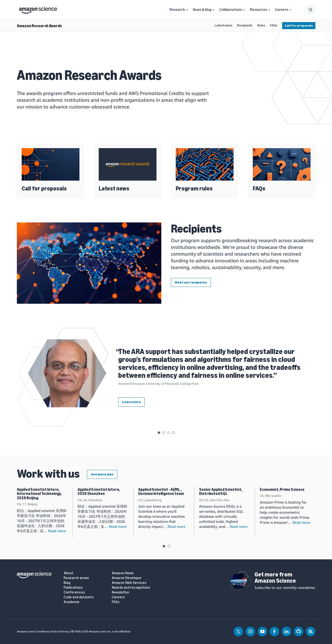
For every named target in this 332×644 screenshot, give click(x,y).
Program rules (194, 188)
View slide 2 (164, 433)
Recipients (245, 25)
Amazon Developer (127, 578)
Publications (73, 588)
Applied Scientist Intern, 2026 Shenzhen (99, 492)
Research (177, 10)
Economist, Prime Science (282, 489)
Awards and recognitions (131, 588)
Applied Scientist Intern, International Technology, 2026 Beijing (39, 494)
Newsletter (121, 592)
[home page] (38, 9)
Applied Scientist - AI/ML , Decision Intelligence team (161, 492)
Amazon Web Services (129, 583)
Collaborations (231, 10)
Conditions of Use (47, 631)
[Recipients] (89, 263)
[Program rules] (205, 164)
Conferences (74, 592)
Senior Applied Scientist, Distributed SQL (221, 492)
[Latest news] (128, 164)
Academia (71, 602)
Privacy (65, 631)
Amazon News (123, 573)
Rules (261, 25)
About (68, 573)
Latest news (224, 25)
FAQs (274, 25)
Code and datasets (79, 597)
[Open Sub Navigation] (187, 10)
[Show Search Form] (311, 10)
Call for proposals (299, 26)
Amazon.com (25, 631)
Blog (67, 583)
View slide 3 (169, 433)
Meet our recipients (191, 282)
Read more (57, 531)
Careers (281, 10)
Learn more (131, 402)
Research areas (76, 578)
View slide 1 (159, 433)
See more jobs (102, 474)
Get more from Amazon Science (275, 578)
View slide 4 (173, 433)
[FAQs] (282, 164)
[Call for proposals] (51, 164)
